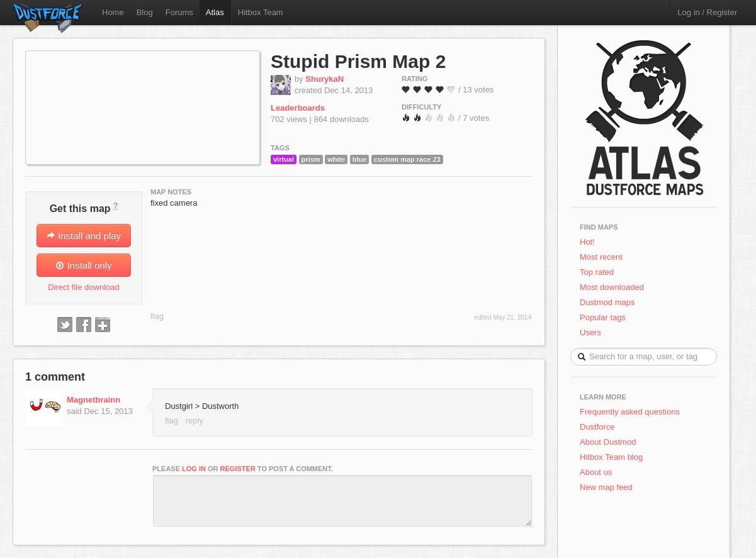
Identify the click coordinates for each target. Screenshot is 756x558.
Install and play (84, 236)
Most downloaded (612, 287)
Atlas (215, 12)
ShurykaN (324, 79)
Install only (83, 265)
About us (596, 472)
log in (194, 469)
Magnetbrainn (93, 400)
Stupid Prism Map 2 (358, 61)
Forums (179, 12)
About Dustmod (608, 442)
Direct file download (83, 287)
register (238, 469)
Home (113, 12)
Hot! (587, 242)
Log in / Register (707, 12)
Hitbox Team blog (611, 457)
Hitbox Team (261, 12)
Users (590, 332)
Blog (145, 12)
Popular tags (603, 317)
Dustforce (597, 427)
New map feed (608, 487)
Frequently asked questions (630, 412)
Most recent (601, 257)
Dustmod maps (607, 302)
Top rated (597, 272)
